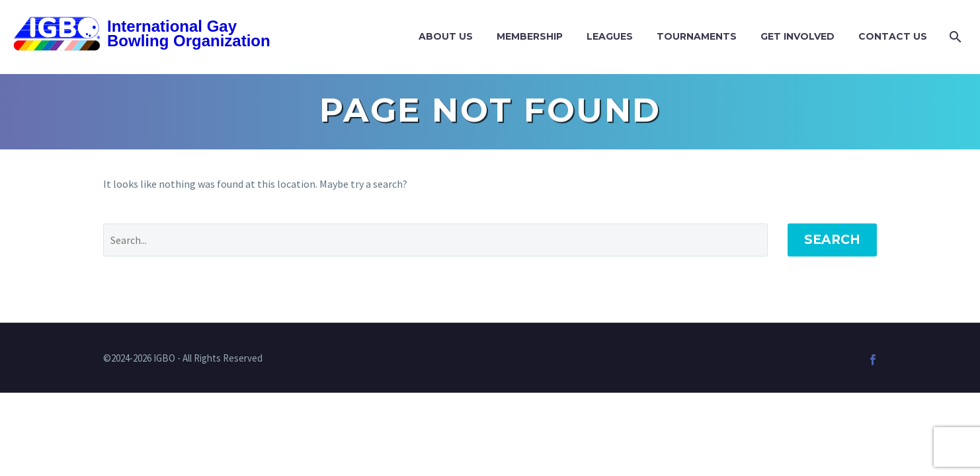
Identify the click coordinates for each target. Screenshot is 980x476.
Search (832, 240)
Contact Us (893, 36)
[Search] (954, 37)
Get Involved (797, 36)
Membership (530, 36)
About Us (446, 36)
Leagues (610, 36)
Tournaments (697, 36)
